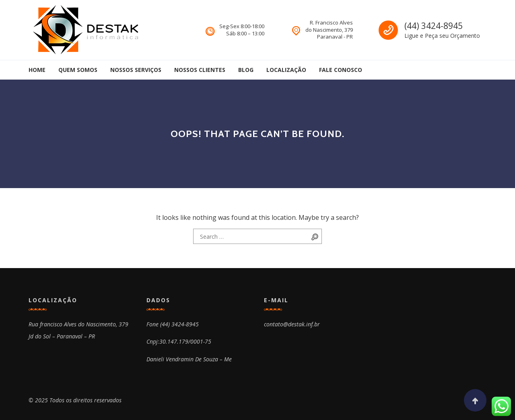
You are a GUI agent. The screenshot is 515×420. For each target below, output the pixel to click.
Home (37, 70)
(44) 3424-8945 (434, 26)
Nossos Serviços (136, 70)
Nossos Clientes (200, 70)
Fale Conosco (341, 70)
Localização (286, 70)
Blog (246, 70)
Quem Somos (78, 70)
